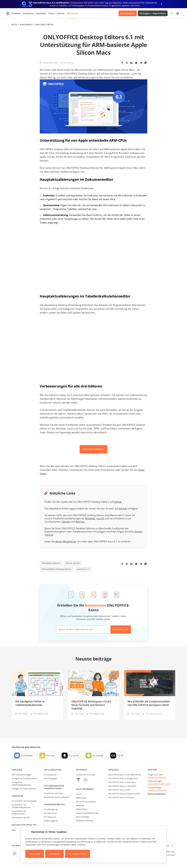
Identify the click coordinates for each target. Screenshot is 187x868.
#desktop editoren (51, 563)
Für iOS (120, 756)
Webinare (80, 805)
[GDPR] (85, 780)
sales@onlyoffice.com (157, 777)
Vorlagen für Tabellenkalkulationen (21, 784)
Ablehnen (35, 854)
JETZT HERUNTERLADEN (93, 449)
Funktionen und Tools (53, 793)
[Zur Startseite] (8, 13)
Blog (14, 25)
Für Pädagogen (50, 778)
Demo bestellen (83, 817)
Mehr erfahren (79, 845)
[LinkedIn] (131, 63)
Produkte (16, 13)
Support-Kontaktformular (87, 813)
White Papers (82, 809)
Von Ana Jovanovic (154, 714)
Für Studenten (50, 775)
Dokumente (26, 25)
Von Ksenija (68, 63)
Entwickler (41, 13)
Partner (61, 13)
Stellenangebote (51, 821)
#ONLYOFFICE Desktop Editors (57, 569)
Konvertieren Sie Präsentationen (19, 812)
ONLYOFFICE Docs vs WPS (119, 790)
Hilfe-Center (81, 798)
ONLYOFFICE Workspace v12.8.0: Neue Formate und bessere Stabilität (92, 705)
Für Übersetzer (50, 813)
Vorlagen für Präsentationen (24, 789)
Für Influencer (50, 817)
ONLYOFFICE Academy (86, 802)
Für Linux (51, 756)
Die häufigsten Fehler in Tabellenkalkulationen (30, 703)
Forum (79, 794)
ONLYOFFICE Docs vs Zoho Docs (122, 782)
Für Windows (27, 756)
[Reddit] (136, 63)
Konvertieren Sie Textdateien (24, 801)
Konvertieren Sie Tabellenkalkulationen (21, 806)
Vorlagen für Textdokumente (24, 778)
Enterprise (28, 13)
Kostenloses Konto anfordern (57, 797)
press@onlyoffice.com (157, 790)
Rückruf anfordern (157, 794)
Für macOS (74, 756)
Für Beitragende (51, 809)
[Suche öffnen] (172, 13)
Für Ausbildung (53, 770)
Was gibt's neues (45, 25)
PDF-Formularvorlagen (22, 775)
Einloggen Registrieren (153, 13)
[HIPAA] (78, 780)
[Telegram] (141, 63)
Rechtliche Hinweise (85, 821)
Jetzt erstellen (121, 629)
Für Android (98, 756)
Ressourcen (73, 13)
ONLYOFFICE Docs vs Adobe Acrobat (124, 794)
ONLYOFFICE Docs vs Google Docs (123, 778)
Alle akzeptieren (78, 854)
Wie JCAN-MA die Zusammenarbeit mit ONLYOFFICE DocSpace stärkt (149, 703)
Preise (52, 13)
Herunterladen (128, 13)
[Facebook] (122, 63)
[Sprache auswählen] (178, 13)
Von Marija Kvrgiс (41, 714)
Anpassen (54, 854)
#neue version (73, 563)
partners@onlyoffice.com (159, 784)
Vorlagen (17, 770)
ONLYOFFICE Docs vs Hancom (121, 797)
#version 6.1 (83, 569)
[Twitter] (127, 63)
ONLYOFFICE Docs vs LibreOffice (122, 786)
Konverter (17, 796)
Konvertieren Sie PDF (21, 818)
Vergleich (113, 770)
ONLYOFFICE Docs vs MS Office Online (125, 775)
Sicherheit (82, 770)
